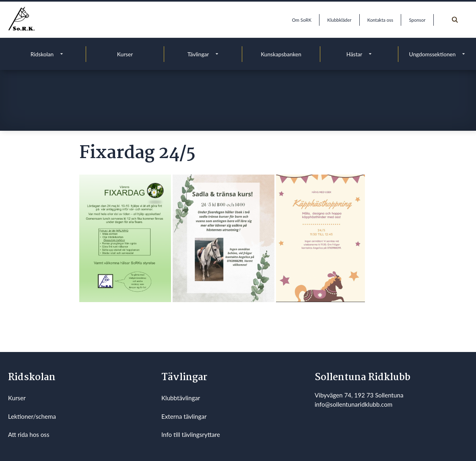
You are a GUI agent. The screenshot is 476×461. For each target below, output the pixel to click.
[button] (125, 238)
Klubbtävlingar (181, 398)
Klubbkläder (339, 20)
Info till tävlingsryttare (191, 434)
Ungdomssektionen (433, 54)
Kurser (125, 54)
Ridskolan (42, 54)
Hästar (354, 54)
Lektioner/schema (32, 416)
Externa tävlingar (184, 416)
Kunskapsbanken (281, 54)
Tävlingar (198, 54)
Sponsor (417, 20)
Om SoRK (302, 20)
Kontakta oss (380, 20)
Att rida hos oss (29, 434)
